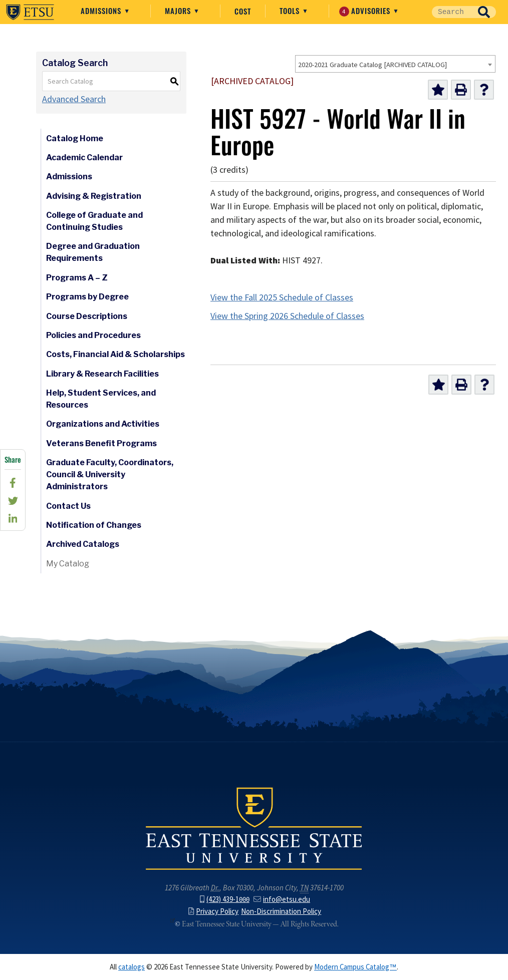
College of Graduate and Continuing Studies (94, 221)
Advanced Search (74, 99)
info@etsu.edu (282, 899)
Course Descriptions (87, 316)
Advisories (366, 11)
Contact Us (68, 506)
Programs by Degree (87, 297)
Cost (243, 11)
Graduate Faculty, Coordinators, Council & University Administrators (110, 474)
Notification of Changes (94, 525)
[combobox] (395, 64)
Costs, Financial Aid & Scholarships (115, 354)
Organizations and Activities (103, 424)
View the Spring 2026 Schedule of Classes (287, 316)
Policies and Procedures (93, 335)
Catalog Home (75, 138)
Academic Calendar (84, 157)
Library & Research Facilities (102, 374)
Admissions (102, 11)
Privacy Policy (213, 911)
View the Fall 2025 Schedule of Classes (282, 297)
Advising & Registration (94, 196)
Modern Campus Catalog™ (355, 967)
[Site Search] (452, 12)
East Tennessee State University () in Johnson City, (254, 828)
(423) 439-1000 (225, 899)
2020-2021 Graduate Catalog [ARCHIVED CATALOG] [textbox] (372, 65)
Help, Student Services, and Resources (101, 399)
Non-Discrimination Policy (281, 911)
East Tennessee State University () (30, 12)
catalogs (132, 967)
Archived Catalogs (83, 544)
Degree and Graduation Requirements (93, 252)
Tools (291, 11)
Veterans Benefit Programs (101, 443)
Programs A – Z (77, 278)
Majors (179, 11)
